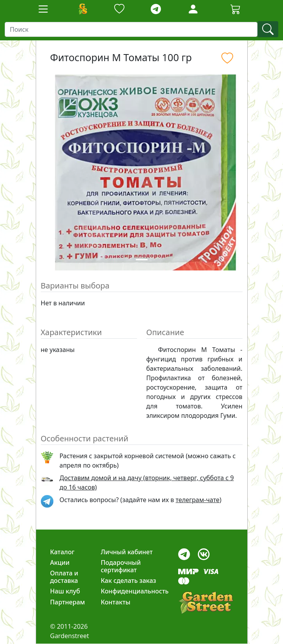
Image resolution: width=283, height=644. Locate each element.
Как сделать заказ (129, 581)
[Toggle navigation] (43, 9)
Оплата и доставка (64, 577)
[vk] (204, 552)
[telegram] (156, 9)
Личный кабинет (127, 552)
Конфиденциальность (135, 591)
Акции (60, 562)
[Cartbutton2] (236, 9)
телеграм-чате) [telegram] (199, 500)
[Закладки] (119, 9)
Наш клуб (65, 591)
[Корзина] (236, 9)
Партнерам (68, 602)
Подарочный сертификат (121, 566)
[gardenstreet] (206, 603)
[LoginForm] (193, 8)
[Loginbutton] (193, 9)
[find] (268, 29)
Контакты (116, 602)
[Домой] (82, 9)
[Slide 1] (142, 260)
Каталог (62, 552)
